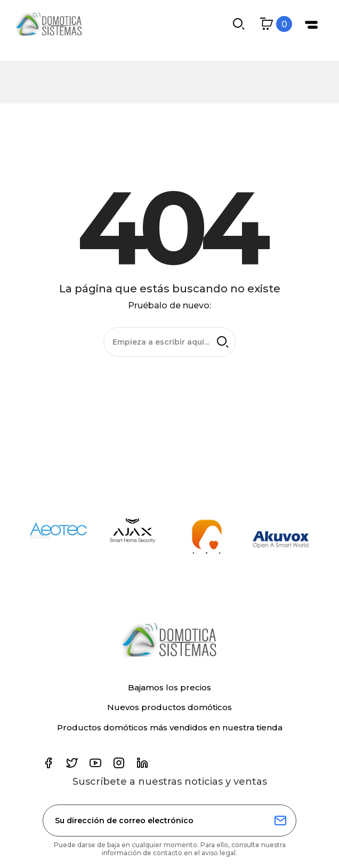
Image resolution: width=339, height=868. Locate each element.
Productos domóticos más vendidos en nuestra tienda (170, 727)
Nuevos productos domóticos (170, 707)
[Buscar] (170, 341)
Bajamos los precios (170, 687)
